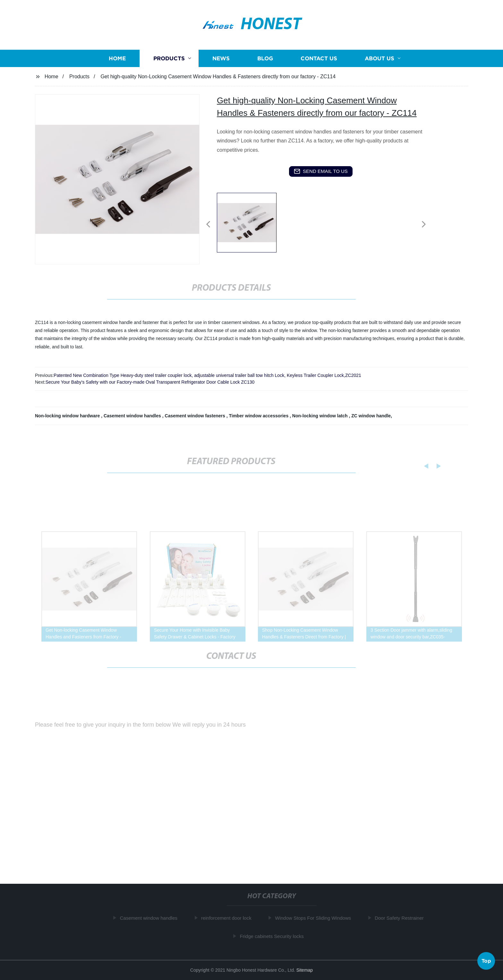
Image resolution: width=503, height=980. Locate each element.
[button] (208, 225)
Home (117, 59)
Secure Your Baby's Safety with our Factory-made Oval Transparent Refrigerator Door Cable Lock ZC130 (150, 382)
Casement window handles (133, 416)
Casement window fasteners (196, 416)
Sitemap (305, 970)
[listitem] (251, 222)
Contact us (319, 59)
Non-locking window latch (321, 416)
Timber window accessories (259, 416)
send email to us (321, 171)
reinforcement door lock (228, 918)
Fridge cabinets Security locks (273, 936)
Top (486, 961)
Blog (265, 59)
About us (379, 59)
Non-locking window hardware (68, 416)
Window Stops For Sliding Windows (315, 918)
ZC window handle (371, 416)
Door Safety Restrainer (401, 918)
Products (169, 59)
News (221, 59)
